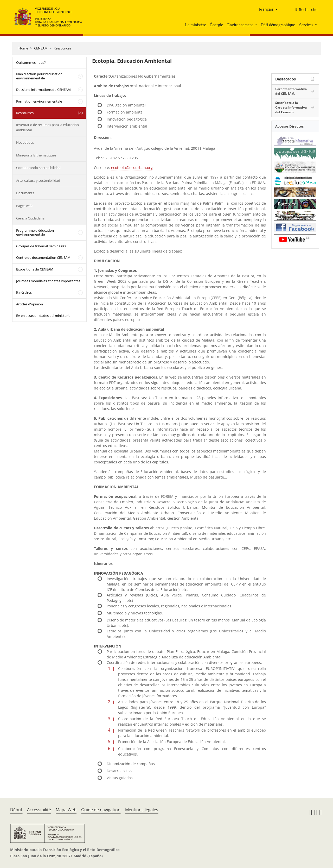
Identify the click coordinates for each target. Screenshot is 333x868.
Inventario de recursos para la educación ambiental (47, 127)
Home (23, 48)
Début (16, 810)
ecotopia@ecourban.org (132, 168)
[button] (256, 25)
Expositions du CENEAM (35, 269)
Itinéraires (24, 292)
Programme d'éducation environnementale (35, 232)
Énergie (217, 25)
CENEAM (41, 48)
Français (266, 9)
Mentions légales (142, 810)
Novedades (25, 142)
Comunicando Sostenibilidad (38, 168)
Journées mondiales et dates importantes (48, 281)
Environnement (240, 25)
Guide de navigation (101, 810)
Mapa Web (66, 810)
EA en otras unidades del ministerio (43, 316)
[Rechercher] (305, 10)
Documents (25, 193)
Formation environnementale (39, 101)
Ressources (62, 48)
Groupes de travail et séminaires (41, 246)
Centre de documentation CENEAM (43, 257)
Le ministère (195, 25)
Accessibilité (39, 810)
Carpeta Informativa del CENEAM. (291, 91)
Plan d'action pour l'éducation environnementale (39, 76)
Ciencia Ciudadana (30, 218)
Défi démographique (278, 25)
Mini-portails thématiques (36, 155)
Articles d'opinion (30, 304)
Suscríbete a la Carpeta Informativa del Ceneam (291, 107)
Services (306, 25)
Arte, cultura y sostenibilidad (38, 180)
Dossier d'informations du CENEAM (43, 90)
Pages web (24, 206)
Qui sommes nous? (31, 62)
